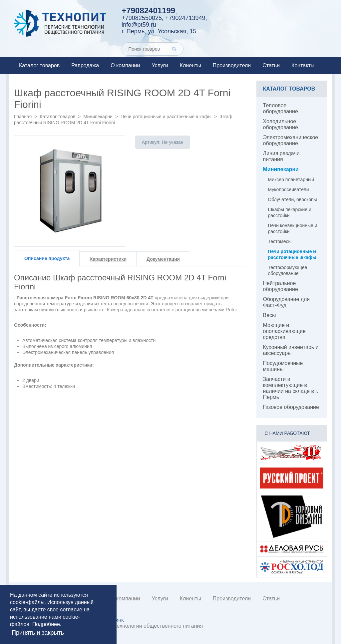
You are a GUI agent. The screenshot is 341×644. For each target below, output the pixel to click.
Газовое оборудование (291, 407)
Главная (23, 117)
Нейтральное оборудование (281, 286)
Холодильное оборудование (281, 124)
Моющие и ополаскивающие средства (285, 331)
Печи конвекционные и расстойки (293, 228)
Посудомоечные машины (283, 366)
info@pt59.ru (139, 25)
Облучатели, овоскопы (293, 199)
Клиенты (190, 65)
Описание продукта (47, 258)
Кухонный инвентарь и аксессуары (291, 350)
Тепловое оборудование (281, 108)
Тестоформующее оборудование (288, 270)
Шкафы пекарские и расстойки (290, 212)
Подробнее (46, 624)
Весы (270, 315)
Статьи (271, 65)
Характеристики (108, 259)
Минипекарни (98, 117)
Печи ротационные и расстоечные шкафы (166, 117)
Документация (163, 259)
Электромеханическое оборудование (291, 140)
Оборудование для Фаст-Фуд (287, 302)
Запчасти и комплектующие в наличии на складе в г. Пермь (291, 388)
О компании (125, 65)
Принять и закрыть (38, 633)
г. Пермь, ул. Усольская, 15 (159, 31)
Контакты (303, 65)
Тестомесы (280, 241)
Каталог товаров (39, 65)
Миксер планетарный (291, 179)
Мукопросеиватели (289, 189)
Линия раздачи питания (281, 156)
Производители (232, 65)
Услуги (160, 65)
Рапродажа (85, 65)
